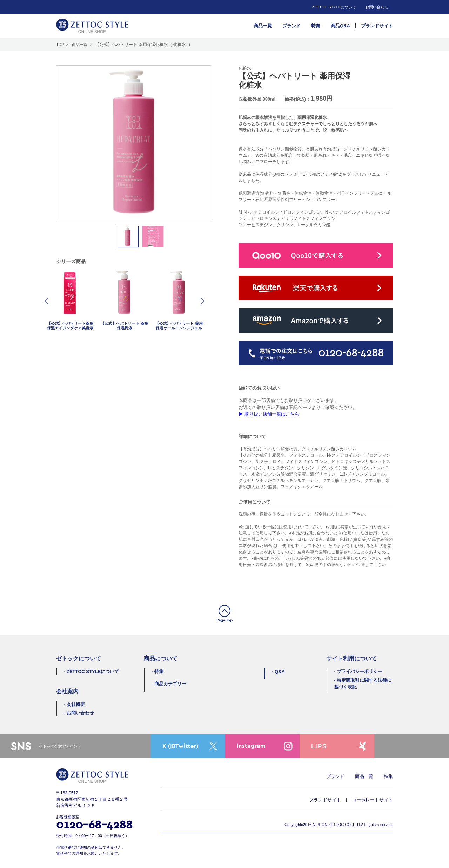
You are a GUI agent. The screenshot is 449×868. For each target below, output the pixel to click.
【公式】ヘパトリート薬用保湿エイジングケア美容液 (70, 326)
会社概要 (76, 704)
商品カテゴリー (170, 684)
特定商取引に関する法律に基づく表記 (363, 684)
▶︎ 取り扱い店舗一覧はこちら (269, 414)
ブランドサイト (377, 26)
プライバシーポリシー (360, 671)
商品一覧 (263, 26)
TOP (60, 45)
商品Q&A (340, 26)
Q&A (280, 671)
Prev (48, 301)
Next (201, 301)
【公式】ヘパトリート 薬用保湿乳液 (124, 326)
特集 (316, 26)
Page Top (224, 620)
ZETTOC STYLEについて (334, 7)
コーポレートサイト (372, 800)
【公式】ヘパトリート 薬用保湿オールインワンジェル (179, 326)
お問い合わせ (377, 7)
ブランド (291, 26)
